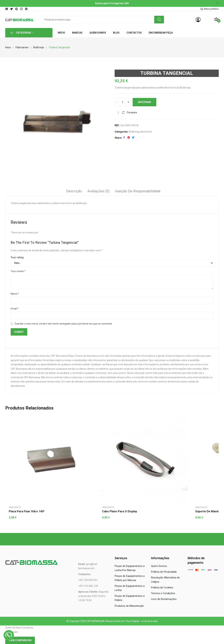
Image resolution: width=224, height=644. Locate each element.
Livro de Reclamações (164, 599)
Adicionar (144, 102)
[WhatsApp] (9, 635)
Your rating (17, 257)
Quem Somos (159, 566)
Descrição (74, 191)
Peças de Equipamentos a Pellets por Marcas (130, 578)
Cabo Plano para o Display (120, 511)
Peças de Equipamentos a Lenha (130, 588)
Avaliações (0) (98, 191)
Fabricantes (15, 507)
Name (15, 294)
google (17, 9)
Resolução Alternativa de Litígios (165, 580)
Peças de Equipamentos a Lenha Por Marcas (130, 568)
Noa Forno (146, 132)
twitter (12, 9)
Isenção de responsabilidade (138, 191)
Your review (18, 271)
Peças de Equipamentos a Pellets (130, 598)
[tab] (74, 192)
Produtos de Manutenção (129, 606)
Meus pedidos (211, 9)
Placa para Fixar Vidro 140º (27, 511)
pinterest (26, 9)
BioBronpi (134, 132)
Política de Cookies (162, 588)
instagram (22, 9)
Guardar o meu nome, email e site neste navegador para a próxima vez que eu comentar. (64, 324)
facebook (7, 9)
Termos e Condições (163, 593)
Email (15, 309)
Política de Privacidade (164, 572)
